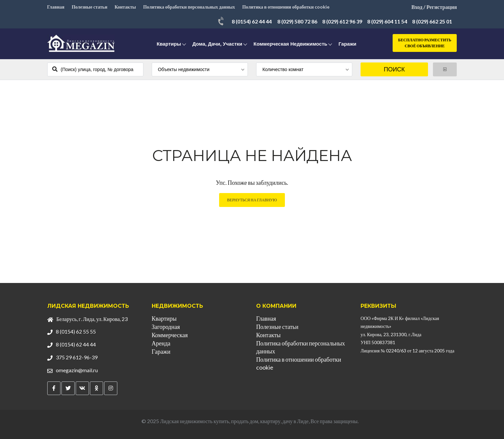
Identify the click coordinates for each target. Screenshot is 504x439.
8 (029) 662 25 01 (432, 21)
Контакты (125, 7)
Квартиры (169, 44)
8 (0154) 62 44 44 (252, 21)
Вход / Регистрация (434, 7)
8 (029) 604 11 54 (387, 21)
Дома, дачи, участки (217, 44)
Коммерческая (170, 335)
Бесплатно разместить (425, 43)
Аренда (161, 343)
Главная (56, 7)
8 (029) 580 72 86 (297, 21)
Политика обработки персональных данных (189, 7)
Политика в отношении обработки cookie (286, 7)
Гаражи (347, 44)
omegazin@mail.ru (77, 370)
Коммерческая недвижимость (290, 44)
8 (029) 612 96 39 (342, 21)
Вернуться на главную (252, 200)
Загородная (166, 327)
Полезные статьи (90, 7)
